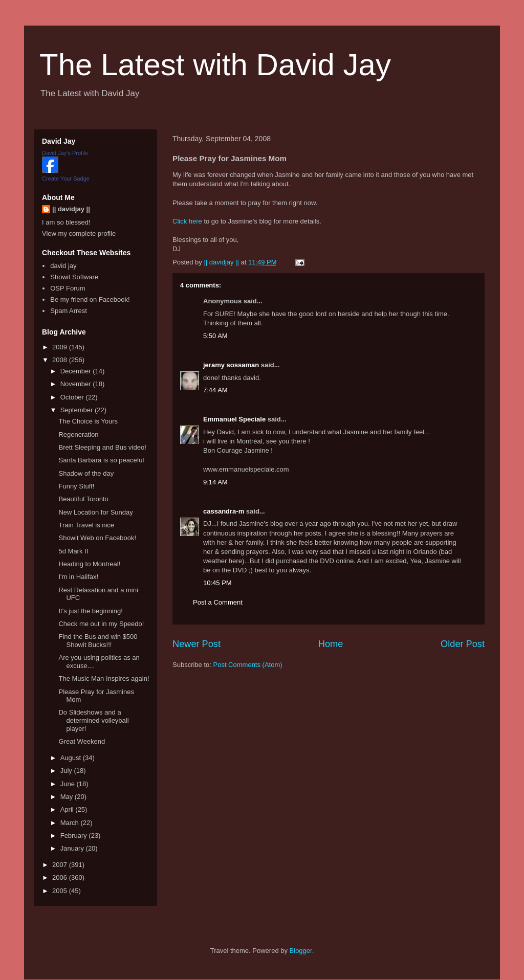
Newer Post (196, 644)
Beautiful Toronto (83, 499)
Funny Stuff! (76, 486)
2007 (61, 865)
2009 (61, 347)
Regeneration (78, 435)
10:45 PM (217, 583)
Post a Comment (218, 602)
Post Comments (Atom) (248, 665)
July (67, 771)
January (73, 848)
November (77, 384)
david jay (63, 266)
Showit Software (74, 277)
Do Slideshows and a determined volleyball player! (93, 720)
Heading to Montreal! (89, 564)
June (69, 784)
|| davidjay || (71, 209)
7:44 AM (215, 390)
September (78, 410)
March (71, 823)
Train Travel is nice (86, 525)
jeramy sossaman (231, 365)
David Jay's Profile (65, 153)
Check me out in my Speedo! (101, 624)
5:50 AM (215, 336)
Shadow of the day (86, 473)
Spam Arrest (69, 311)
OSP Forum (68, 288)
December (77, 371)
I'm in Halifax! (78, 577)
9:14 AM (215, 482)
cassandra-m (224, 511)
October (73, 397)
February (75, 836)
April (68, 809)
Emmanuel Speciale (234, 419)
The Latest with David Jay (215, 65)
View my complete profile (79, 233)
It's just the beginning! (90, 611)
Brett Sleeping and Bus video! (102, 447)
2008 (61, 360)
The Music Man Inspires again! (104, 678)
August (72, 758)
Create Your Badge (66, 179)
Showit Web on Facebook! (97, 538)
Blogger (301, 951)
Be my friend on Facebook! (90, 299)
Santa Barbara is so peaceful (101, 460)
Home (331, 644)
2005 (61, 891)
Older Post (463, 644)
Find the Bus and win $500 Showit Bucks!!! (98, 641)
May (68, 797)
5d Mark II (73, 551)
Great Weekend (82, 741)
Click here (187, 221)
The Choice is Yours (88, 421)
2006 (61, 877)
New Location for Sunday (95, 512)
